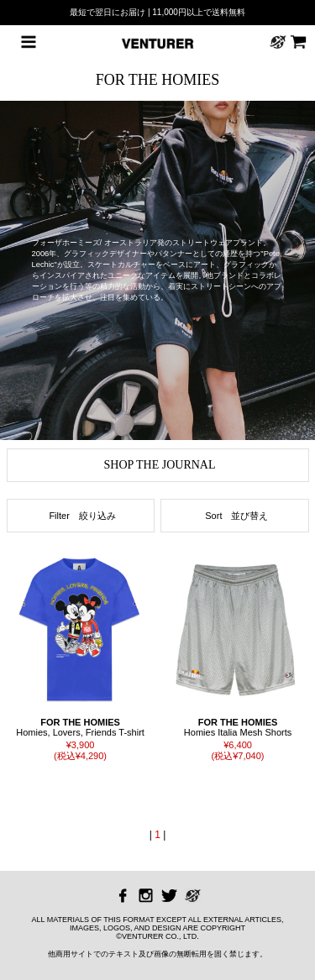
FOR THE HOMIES (158, 80)
